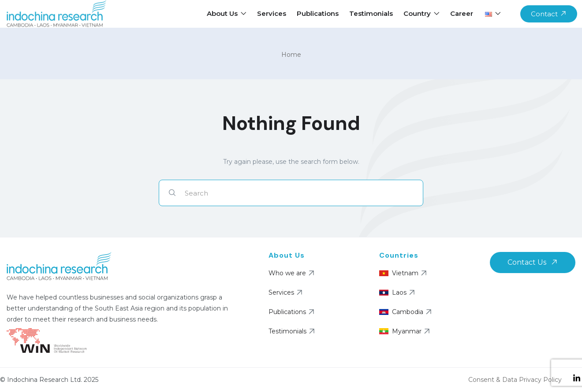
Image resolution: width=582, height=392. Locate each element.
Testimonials (371, 13)
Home (291, 55)
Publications (318, 13)
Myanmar (406, 331)
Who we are (293, 273)
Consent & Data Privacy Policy (515, 380)
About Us (227, 13)
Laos (398, 292)
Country (422, 13)
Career (462, 13)
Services (272, 13)
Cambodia (407, 312)
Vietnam (404, 273)
